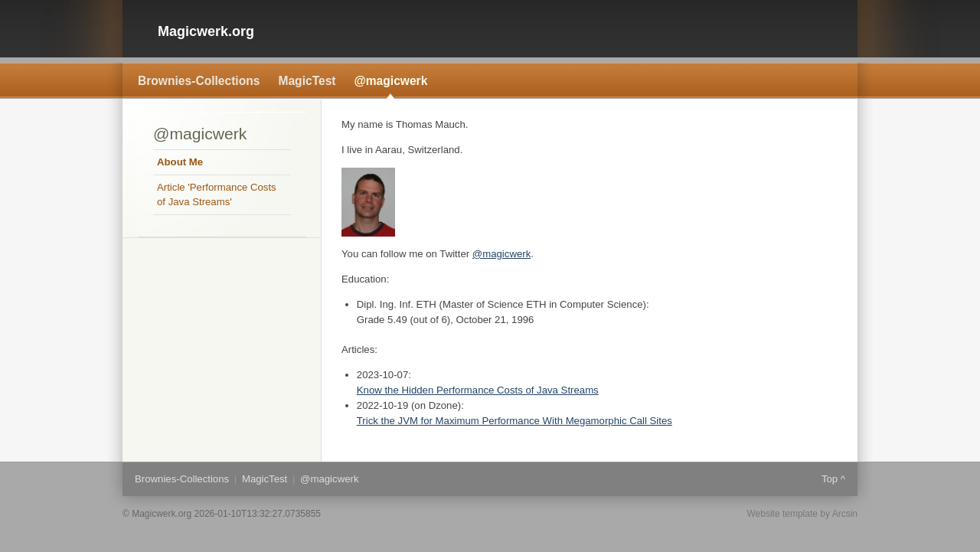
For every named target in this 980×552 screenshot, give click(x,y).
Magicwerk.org (206, 31)
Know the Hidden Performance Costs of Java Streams (478, 390)
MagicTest (307, 81)
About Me (180, 162)
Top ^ (833, 479)
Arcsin (845, 514)
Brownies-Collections (199, 81)
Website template (782, 514)
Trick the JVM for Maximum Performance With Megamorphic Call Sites (514, 421)
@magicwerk (391, 81)
